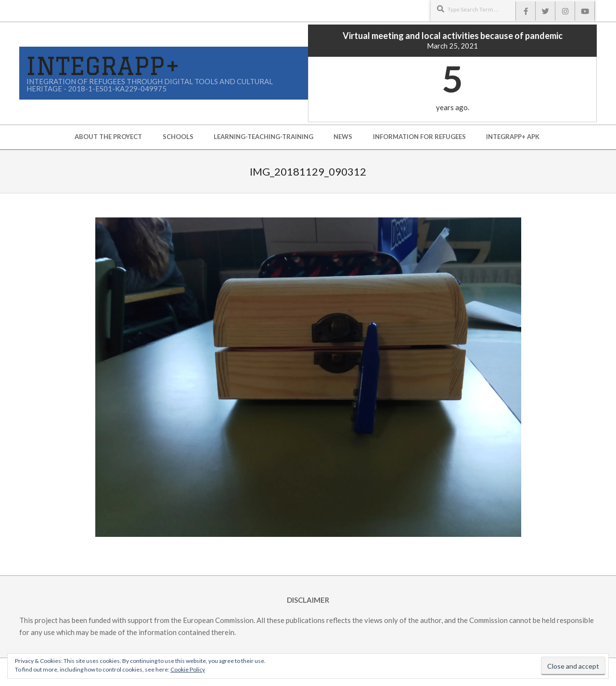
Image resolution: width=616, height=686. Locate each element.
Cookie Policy (188, 669)
